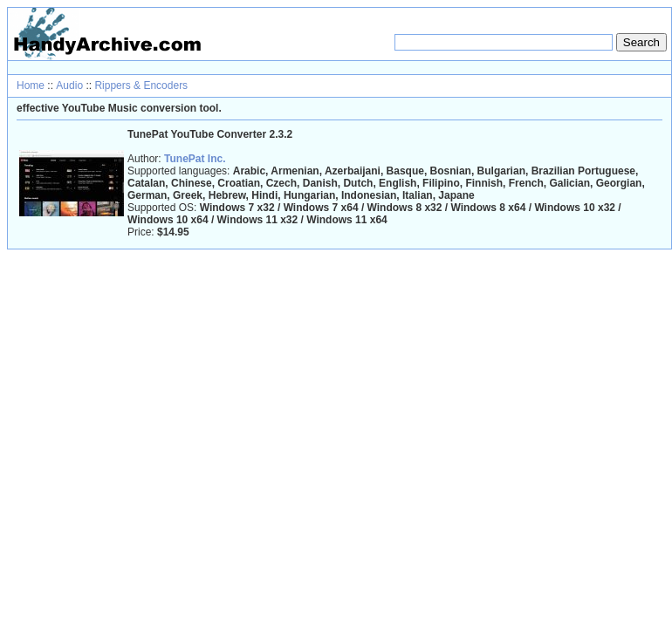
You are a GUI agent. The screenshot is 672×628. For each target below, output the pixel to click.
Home (31, 85)
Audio (69, 85)
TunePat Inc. (195, 159)
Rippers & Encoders (141, 85)
